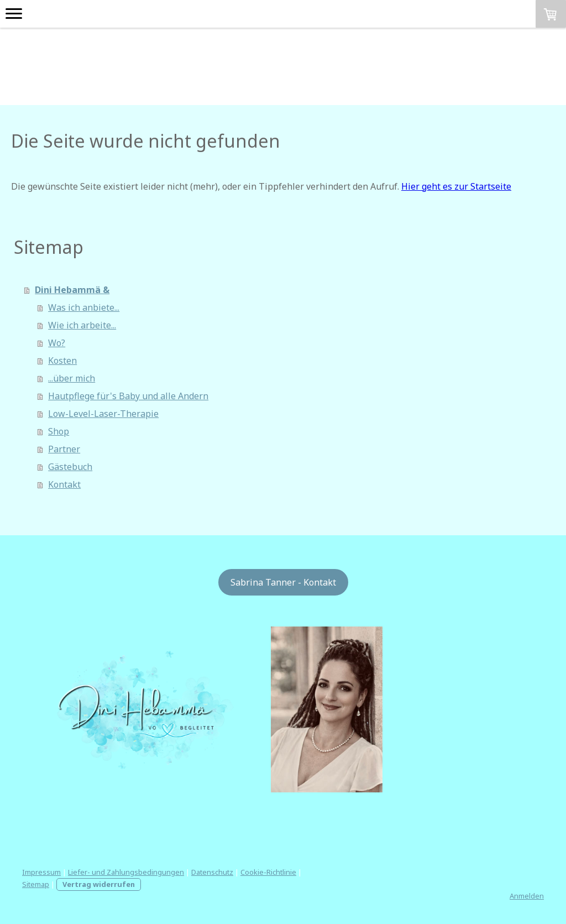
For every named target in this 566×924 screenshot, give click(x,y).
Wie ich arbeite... (82, 325)
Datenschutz (212, 872)
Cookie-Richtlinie (268, 872)
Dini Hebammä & (72, 290)
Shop (59, 431)
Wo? (57, 343)
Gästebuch (70, 467)
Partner (64, 449)
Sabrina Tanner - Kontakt (283, 582)
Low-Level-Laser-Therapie (103, 414)
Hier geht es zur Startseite (456, 186)
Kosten (62, 361)
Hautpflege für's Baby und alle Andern (128, 396)
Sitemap (36, 884)
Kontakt (64, 484)
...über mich (72, 378)
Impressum (41, 872)
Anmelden (527, 896)
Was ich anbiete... (84, 307)
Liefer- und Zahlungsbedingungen (126, 872)
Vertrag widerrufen (99, 884)
